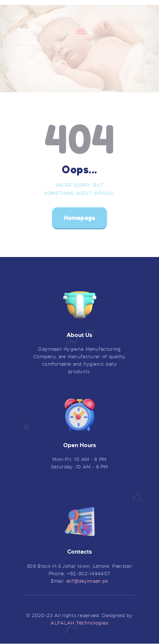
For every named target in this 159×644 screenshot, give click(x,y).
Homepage (79, 218)
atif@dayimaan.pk (87, 581)
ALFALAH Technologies (79, 623)
